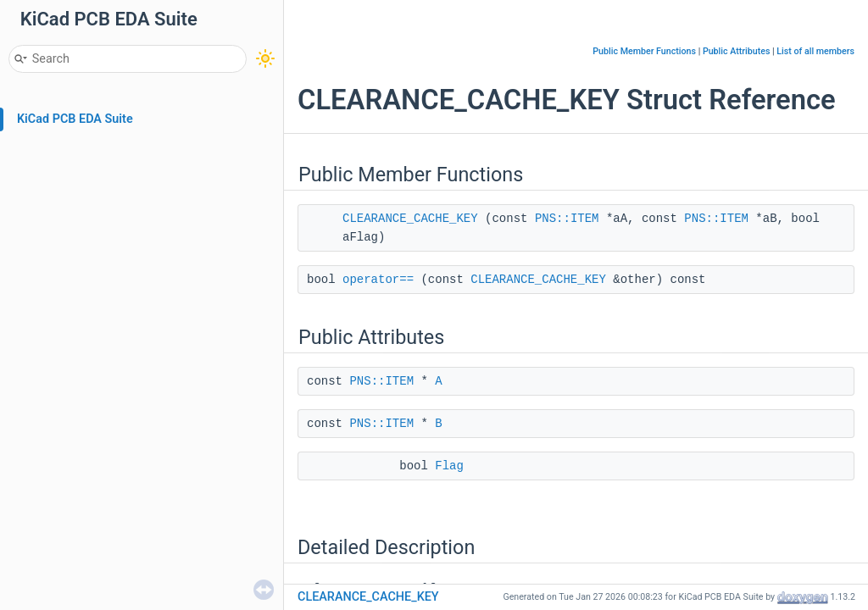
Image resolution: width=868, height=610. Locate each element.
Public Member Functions (644, 51)
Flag (449, 466)
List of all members (815, 51)
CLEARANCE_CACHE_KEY (410, 219)
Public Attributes (737, 51)
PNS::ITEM (567, 219)
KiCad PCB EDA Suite (75, 119)
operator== (378, 280)
